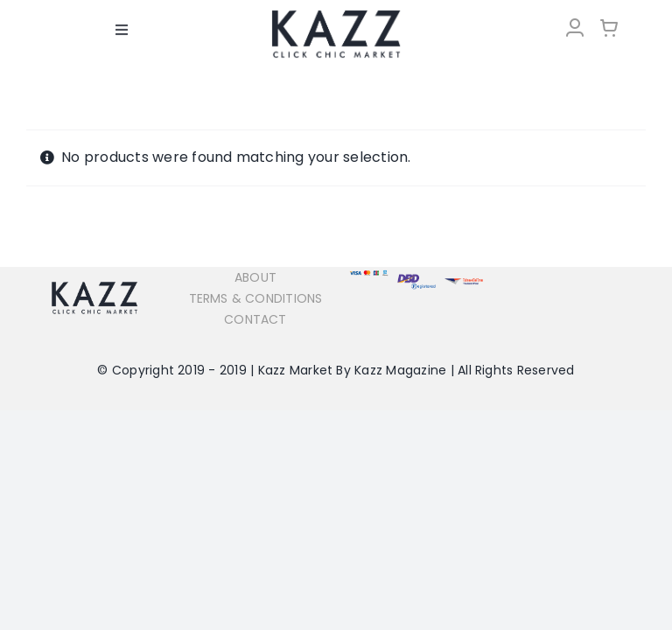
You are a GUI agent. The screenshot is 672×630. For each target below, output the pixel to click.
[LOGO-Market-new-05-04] (336, 15)
